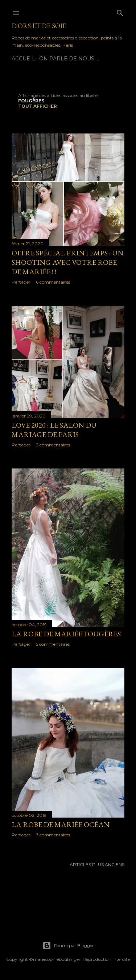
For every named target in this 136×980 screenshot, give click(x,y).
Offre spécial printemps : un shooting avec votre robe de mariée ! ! (67, 262)
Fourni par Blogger (68, 946)
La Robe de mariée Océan (61, 824)
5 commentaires (53, 644)
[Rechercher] (120, 11)
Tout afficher (38, 106)
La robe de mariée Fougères (66, 634)
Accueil (23, 59)
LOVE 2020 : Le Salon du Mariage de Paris (54, 430)
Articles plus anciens (97, 864)
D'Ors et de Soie (39, 26)
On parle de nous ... (69, 59)
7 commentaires (53, 835)
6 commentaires (53, 282)
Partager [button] (21, 282)
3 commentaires (53, 445)
